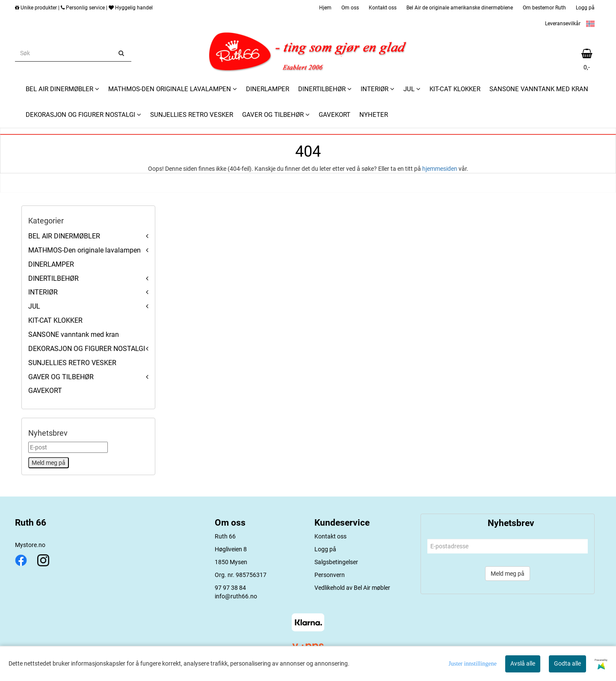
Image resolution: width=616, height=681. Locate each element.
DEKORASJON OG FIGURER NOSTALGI (87, 349)
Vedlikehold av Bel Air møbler (352, 588)
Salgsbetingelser (336, 562)
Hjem (325, 8)
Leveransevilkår (563, 24)
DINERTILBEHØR (53, 278)
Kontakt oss (383, 8)
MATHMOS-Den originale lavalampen (84, 250)
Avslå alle (523, 663)
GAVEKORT (45, 391)
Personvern (330, 575)
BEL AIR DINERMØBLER (64, 236)
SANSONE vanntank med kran (74, 335)
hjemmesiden (440, 169)
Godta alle (567, 663)
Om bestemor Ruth (544, 8)
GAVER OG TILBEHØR (61, 377)
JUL (34, 306)
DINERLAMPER (51, 264)
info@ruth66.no (236, 596)
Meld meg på (508, 574)
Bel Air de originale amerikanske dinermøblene (460, 8)
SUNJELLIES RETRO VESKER (72, 363)
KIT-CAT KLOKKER (55, 320)
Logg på (585, 8)
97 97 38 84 (230, 588)
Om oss (350, 8)
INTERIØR (43, 292)
